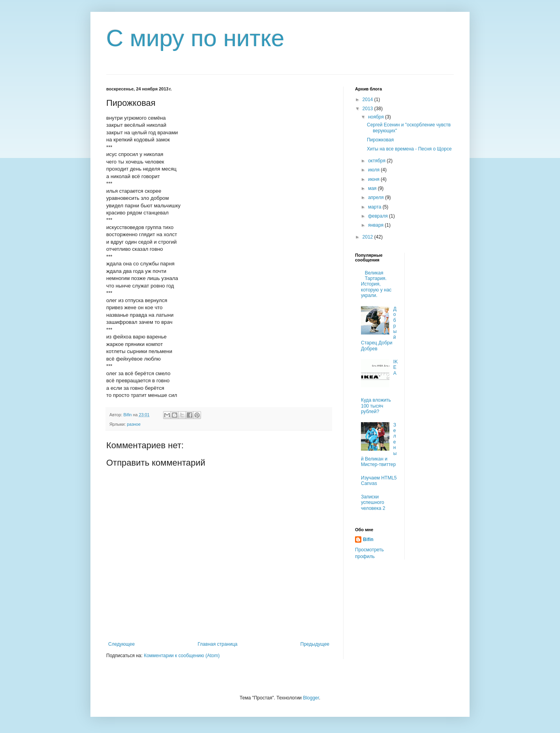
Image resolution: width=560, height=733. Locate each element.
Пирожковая (380, 140)
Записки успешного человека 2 (373, 503)
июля (374, 170)
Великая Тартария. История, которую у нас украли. (376, 284)
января (376, 225)
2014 (368, 100)
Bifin (368, 539)
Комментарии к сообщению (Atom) (182, 656)
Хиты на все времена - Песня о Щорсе (409, 149)
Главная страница (218, 644)
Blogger (311, 698)
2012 (368, 237)
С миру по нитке (195, 38)
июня (374, 179)
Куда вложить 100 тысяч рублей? (376, 406)
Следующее (121, 644)
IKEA (396, 367)
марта (375, 207)
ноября (377, 117)
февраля (379, 216)
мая (373, 188)
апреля (377, 197)
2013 (368, 109)
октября (377, 161)
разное (134, 424)
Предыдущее (315, 644)
